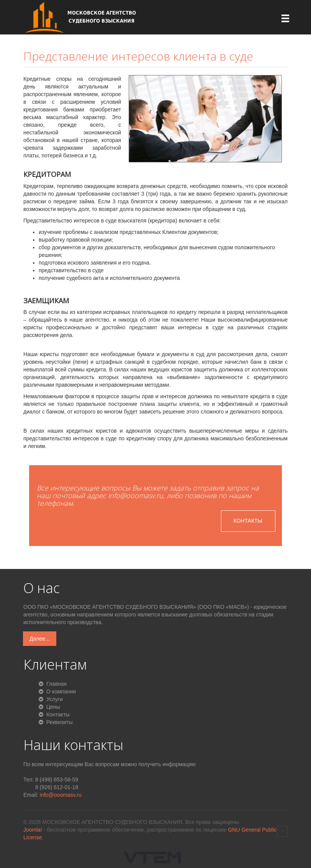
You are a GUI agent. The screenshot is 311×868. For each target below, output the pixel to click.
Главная (56, 684)
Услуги (54, 699)
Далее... (40, 639)
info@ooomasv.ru (61, 795)
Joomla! (33, 830)
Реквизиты (59, 722)
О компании (60, 691)
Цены (52, 707)
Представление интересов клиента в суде (138, 56)
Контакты (248, 521)
